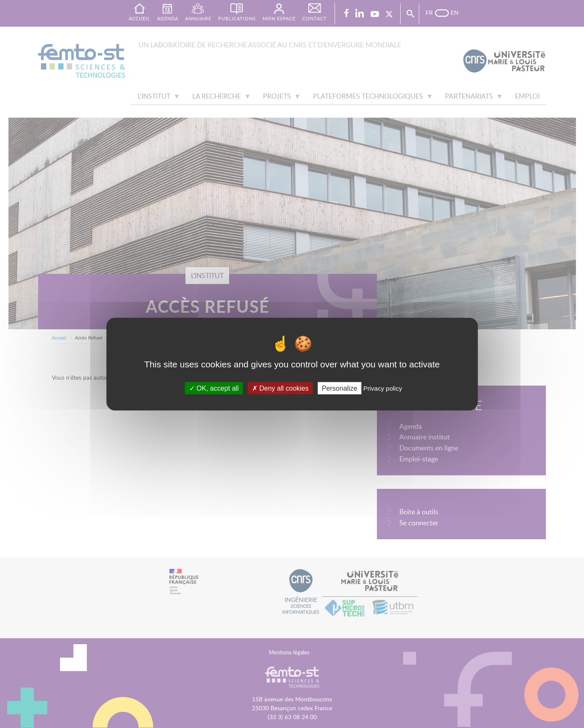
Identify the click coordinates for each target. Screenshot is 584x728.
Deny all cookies (280, 388)
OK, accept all (214, 388)
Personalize (340, 388)
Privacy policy (383, 388)
